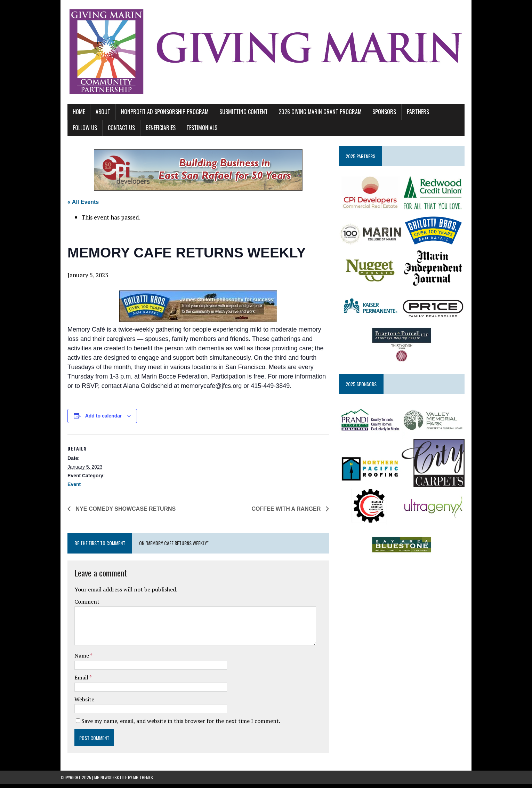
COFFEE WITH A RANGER (289, 513)
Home (72, 115)
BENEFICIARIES (119, 130)
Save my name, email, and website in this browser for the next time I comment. (174, 725)
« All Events (76, 205)
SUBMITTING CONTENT (237, 115)
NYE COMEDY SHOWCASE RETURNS (118, 513)
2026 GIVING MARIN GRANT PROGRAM (313, 115)
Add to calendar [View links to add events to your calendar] (97, 420)
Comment (80, 605)
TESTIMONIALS (160, 130)
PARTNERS (411, 115)
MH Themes (143, 781)
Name (76, 659)
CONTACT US (80, 130)
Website (78, 703)
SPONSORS (378, 115)
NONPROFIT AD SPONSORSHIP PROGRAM (158, 115)
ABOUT (96, 115)
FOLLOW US (445, 115)
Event (67, 488)
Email (75, 681)
